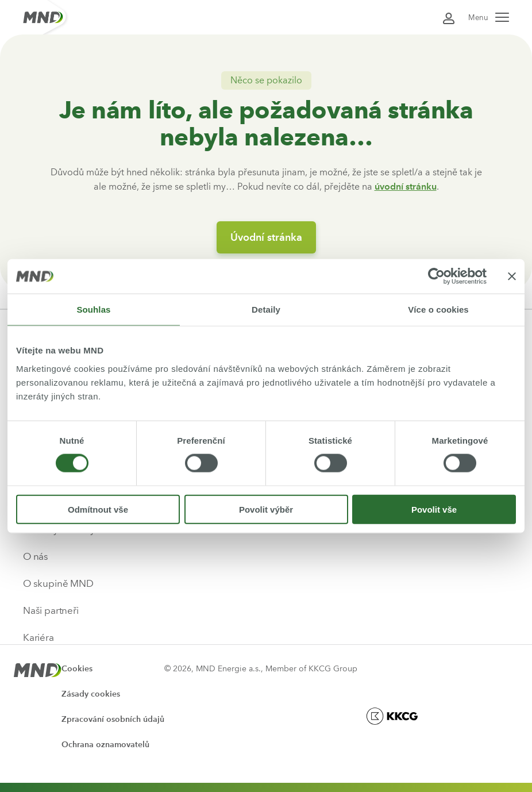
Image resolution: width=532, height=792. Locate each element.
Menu (489, 18)
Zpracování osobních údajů (113, 719)
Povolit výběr (266, 509)
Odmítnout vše (98, 509)
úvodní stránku (406, 187)
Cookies (77, 669)
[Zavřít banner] (512, 276)
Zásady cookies (91, 694)
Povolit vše (434, 509)
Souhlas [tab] (93, 310)
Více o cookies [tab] (438, 310)
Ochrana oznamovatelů (105, 745)
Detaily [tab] (266, 310)
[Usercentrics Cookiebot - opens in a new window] (436, 276)
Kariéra (38, 637)
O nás (36, 556)
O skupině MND (58, 583)
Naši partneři (51, 610)
